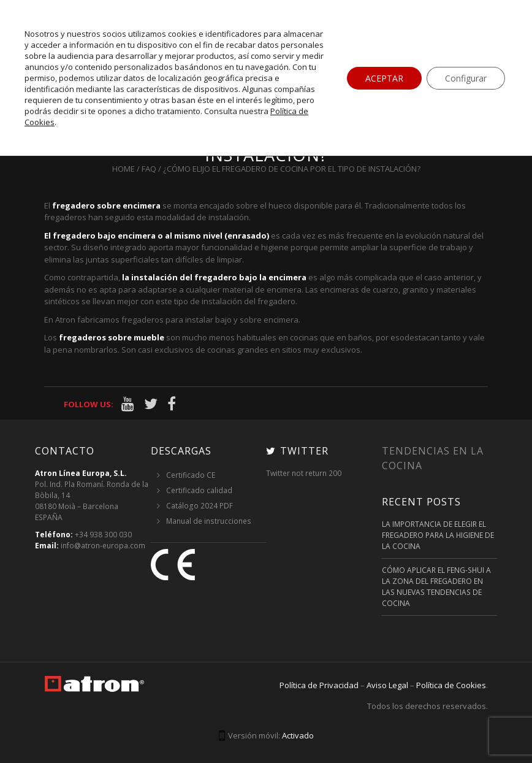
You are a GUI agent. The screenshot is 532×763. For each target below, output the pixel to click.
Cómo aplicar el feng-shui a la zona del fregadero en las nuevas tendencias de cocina (436, 587)
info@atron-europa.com (103, 546)
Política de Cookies (451, 685)
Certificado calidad (199, 490)
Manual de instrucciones (209, 521)
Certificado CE (191, 475)
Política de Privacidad (319, 685)
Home (123, 169)
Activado (298, 735)
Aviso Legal (387, 685)
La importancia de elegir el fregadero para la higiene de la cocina (438, 535)
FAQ (149, 169)
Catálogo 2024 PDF (199, 506)
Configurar (466, 78)
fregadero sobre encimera (106, 205)
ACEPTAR (384, 78)
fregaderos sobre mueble (112, 337)
